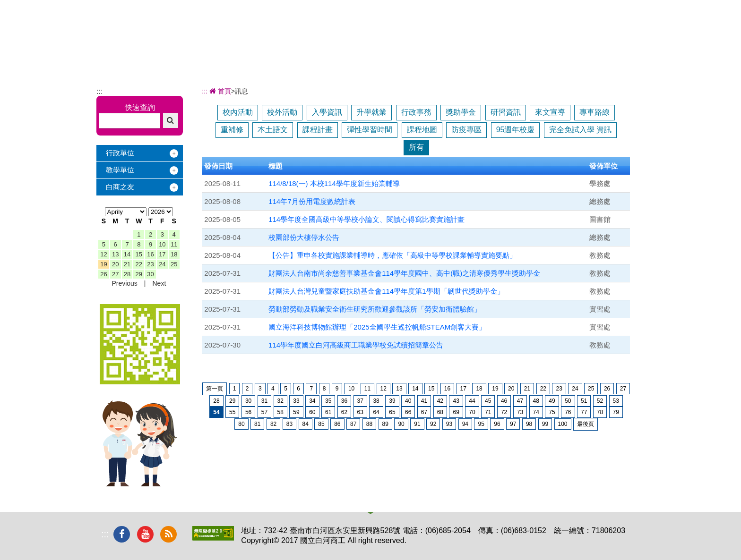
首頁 (219, 91)
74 (536, 412)
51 (584, 401)
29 (139, 274)
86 (337, 424)
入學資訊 (327, 112)
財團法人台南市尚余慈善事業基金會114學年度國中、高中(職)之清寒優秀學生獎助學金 (404, 273)
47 (520, 401)
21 (127, 264)
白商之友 (120, 187)
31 (264, 401)
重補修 (232, 130)
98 (529, 424)
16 (150, 254)
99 (545, 424)
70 (472, 412)
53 (616, 401)
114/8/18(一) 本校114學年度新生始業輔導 (334, 183)
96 (497, 424)
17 (162, 254)
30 (150, 274)
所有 (416, 147)
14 (127, 254)
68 (440, 412)
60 (312, 412)
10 (162, 244)
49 (552, 401)
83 (289, 424)
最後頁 (586, 424)
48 (536, 401)
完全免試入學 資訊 (580, 130)
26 (103, 274)
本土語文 (273, 130)
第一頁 (215, 389)
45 (488, 401)
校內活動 (238, 112)
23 (150, 264)
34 (312, 401)
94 (465, 424)
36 (344, 401)
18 (174, 254)
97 (513, 424)
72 (504, 412)
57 (264, 412)
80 (241, 424)
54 (216, 412)
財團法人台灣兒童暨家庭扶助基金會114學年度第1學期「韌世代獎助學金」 (386, 291)
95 (481, 424)
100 (563, 424)
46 (504, 401)
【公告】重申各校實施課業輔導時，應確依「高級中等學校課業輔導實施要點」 (392, 255)
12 (103, 254)
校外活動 (282, 112)
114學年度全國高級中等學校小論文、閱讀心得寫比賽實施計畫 (366, 219)
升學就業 (371, 112)
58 (280, 412)
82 (273, 424)
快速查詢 (140, 107)
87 (353, 424)
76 (568, 412)
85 (321, 424)
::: (99, 91)
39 (392, 401)
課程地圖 (422, 130)
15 (139, 254)
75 (552, 412)
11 (174, 244)
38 (376, 401)
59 (296, 412)
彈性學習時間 (370, 130)
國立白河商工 (163, 23)
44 (472, 401)
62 (344, 412)
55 (232, 412)
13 (115, 254)
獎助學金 (461, 112)
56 (248, 412)
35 (328, 401)
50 (568, 401)
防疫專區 (466, 130)
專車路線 (595, 112)
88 (369, 424)
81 (257, 424)
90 (401, 424)
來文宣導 (550, 112)
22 (139, 264)
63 (360, 412)
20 (115, 264)
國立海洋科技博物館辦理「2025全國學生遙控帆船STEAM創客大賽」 (377, 327)
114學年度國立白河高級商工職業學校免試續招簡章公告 (356, 345)
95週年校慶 (516, 130)
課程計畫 (318, 130)
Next (159, 283)
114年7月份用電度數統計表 (312, 201)
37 (360, 401)
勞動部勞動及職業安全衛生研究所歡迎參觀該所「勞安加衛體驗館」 (375, 309)
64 (376, 412)
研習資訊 (506, 112)
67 (424, 412)
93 (449, 424)
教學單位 (120, 170)
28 (127, 274)
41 (424, 401)
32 (280, 401)
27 (115, 274)
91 (417, 424)
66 (408, 412)
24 (162, 264)
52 (600, 401)
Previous (124, 283)
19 (103, 264)
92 (433, 424)
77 (584, 412)
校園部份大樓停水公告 (304, 237)
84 (306, 424)
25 (174, 264)
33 (296, 401)
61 (328, 412)
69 (456, 412)
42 (440, 401)
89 (385, 424)
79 (616, 412)
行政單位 (120, 153)
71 (488, 412)
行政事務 (416, 112)
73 (520, 412)
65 (392, 412)
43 (456, 401)
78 (600, 412)
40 (408, 401)
